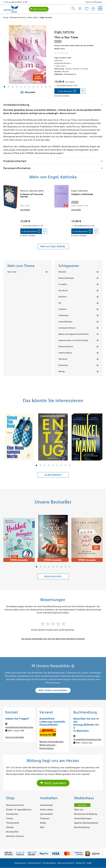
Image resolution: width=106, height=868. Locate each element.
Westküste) (63, 297)
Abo (42, 827)
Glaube (10, 827)
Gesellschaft (47, 805)
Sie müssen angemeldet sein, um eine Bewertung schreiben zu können (53, 639)
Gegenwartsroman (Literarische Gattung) (73, 340)
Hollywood (62, 272)
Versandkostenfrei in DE (34, 2)
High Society (12, 272)
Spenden (82, 805)
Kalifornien (63, 309)
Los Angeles (63, 284)
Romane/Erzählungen (66, 278)
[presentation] (4, 196)
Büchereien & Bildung (86, 814)
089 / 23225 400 (16, 731)
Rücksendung (47, 748)
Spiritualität (46, 814)
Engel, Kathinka (64, 32)
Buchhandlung (82, 827)
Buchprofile (12, 832)
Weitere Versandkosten (52, 742)
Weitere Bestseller (53, 576)
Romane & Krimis (15, 805)
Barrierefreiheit (66, 863)
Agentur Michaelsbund (86, 823)
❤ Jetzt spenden (39, 9)
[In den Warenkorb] (67, 91)
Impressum (20, 863)
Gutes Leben (47, 810)
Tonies (10, 818)
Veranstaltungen (83, 818)
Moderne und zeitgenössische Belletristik (74, 334)
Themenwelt (13, 823)
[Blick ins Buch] (27, 92)
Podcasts (45, 818)
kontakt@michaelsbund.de (19, 727)
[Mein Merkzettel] (87, 9)
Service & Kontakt (94, 2)
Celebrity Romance (65, 353)
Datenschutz (34, 863)
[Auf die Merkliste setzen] (83, 91)
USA (60, 303)
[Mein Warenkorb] (93, 9)
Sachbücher (12, 814)
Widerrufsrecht (47, 745)
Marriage (62, 372)
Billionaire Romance (66, 347)
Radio (43, 823)
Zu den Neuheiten (53, 475)
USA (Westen (63, 291)
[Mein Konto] (80, 9)
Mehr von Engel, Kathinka (53, 246)
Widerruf (81, 863)
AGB (89, 863)
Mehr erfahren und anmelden (53, 690)
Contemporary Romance (67, 328)
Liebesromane (64, 315)
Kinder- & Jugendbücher (19, 810)
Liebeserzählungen (65, 322)
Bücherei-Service (15, 836)
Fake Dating (63, 359)
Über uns (79, 810)
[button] (36, 465)
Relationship (63, 365)
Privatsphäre (49, 863)
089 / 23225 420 (84, 743)
